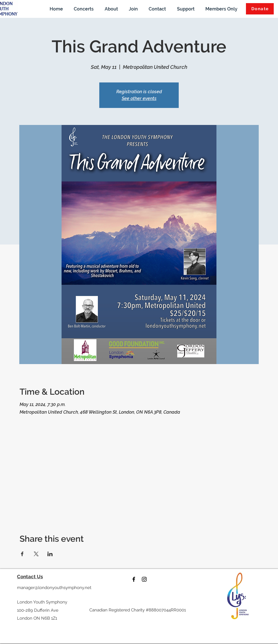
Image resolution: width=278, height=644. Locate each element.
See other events (139, 98)
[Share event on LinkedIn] (50, 554)
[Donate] (260, 9)
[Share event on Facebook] (22, 554)
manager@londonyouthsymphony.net (54, 588)
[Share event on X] (36, 554)
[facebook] (134, 579)
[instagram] (144, 579)
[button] (84, 9)
